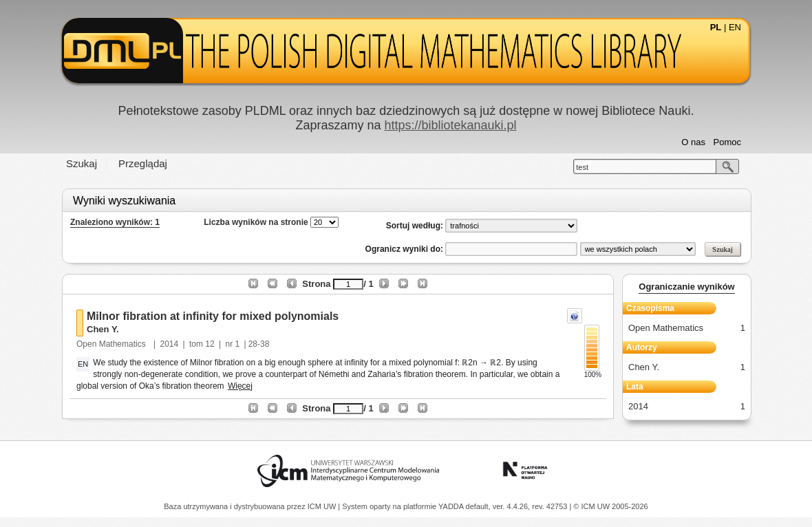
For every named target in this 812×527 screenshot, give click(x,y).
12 (210, 344)
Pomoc (727, 142)
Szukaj (82, 163)
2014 (170, 344)
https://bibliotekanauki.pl (450, 125)
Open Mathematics (112, 344)
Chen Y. (103, 329)
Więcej (240, 386)
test (582, 167)
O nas (693, 142)
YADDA (452, 506)
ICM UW (323, 506)
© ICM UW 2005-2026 (610, 506)
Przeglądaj (143, 163)
